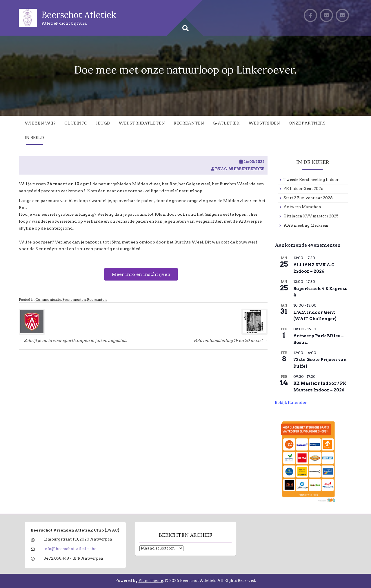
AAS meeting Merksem (306, 225)
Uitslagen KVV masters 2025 (311, 216)
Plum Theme (151, 581)
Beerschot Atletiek (79, 15)
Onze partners (307, 123)
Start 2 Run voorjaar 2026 (308, 198)
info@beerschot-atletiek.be (70, 549)
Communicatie (48, 300)
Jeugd (103, 123)
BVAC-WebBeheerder (240, 169)
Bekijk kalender (291, 402)
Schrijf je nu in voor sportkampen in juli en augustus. (73, 340)
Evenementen (74, 300)
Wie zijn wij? (40, 123)
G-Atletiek (226, 123)
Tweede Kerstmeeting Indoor (311, 180)
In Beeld (34, 138)
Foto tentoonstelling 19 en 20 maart (231, 340)
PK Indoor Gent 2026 (303, 189)
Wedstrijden (264, 123)
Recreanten (189, 123)
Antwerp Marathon (302, 207)
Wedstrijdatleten (142, 123)
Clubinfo (76, 123)
